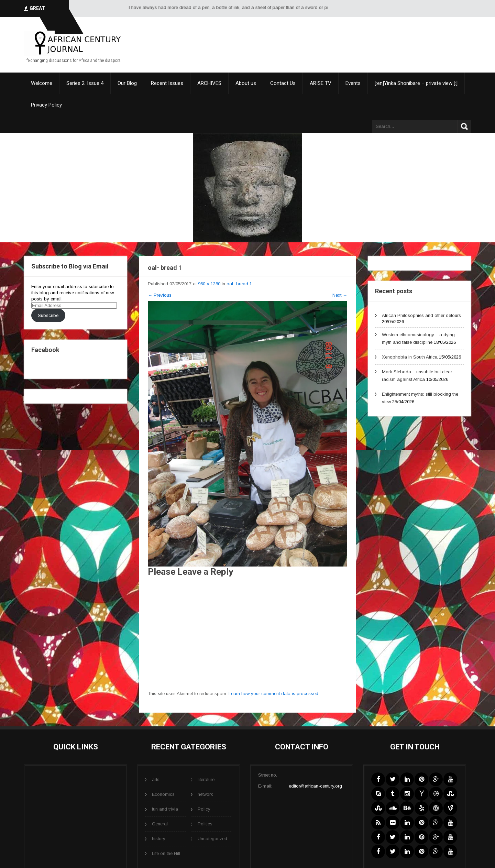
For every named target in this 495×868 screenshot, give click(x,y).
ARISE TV (321, 83)
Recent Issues (167, 83)
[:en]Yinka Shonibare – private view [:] (416, 83)
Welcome (42, 83)
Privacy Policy (46, 105)
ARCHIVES (209, 83)
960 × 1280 (209, 284)
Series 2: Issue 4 (85, 83)
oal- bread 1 (239, 284)
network (205, 794)
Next (340, 295)
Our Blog (127, 83)
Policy (204, 809)
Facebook (45, 350)
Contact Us (283, 83)
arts (156, 779)
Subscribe (48, 315)
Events (353, 83)
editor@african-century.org (315, 786)
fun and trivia (165, 809)
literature (206, 779)
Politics (205, 824)
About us (246, 83)
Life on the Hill (166, 853)
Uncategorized (212, 839)
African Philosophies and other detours (421, 315)
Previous (160, 295)
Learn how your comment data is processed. (274, 694)
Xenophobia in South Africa (410, 357)
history (159, 839)
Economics (163, 794)
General (160, 824)
